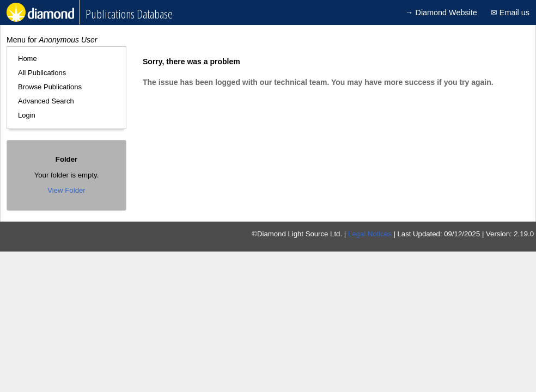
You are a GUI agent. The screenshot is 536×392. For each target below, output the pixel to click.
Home (28, 59)
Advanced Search (46, 101)
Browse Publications (50, 87)
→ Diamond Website (441, 13)
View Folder (66, 190)
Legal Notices (370, 234)
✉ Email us (510, 13)
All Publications (42, 73)
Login (27, 115)
